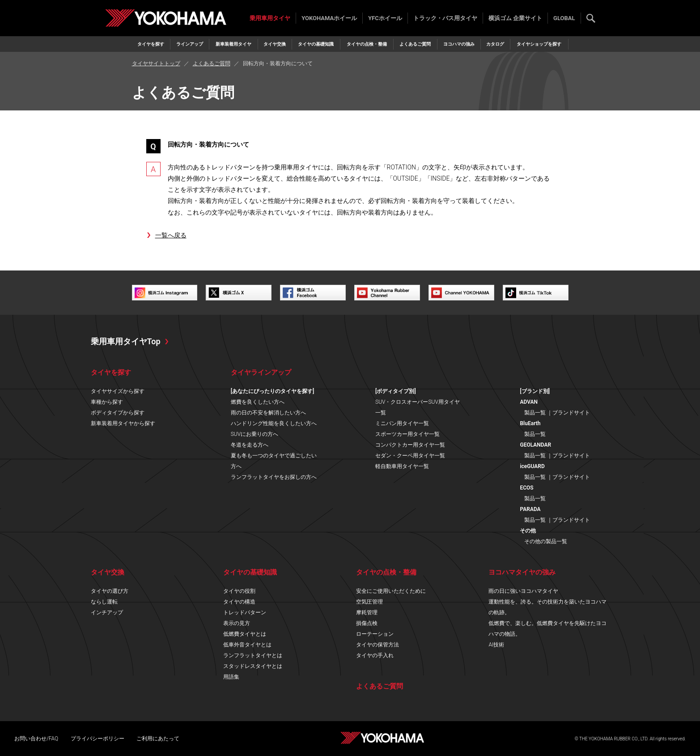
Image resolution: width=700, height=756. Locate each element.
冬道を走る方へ (250, 445)
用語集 (231, 677)
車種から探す (107, 402)
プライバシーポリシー (98, 739)
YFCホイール (385, 18)
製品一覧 (535, 413)
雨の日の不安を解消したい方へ (268, 413)
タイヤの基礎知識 (316, 44)
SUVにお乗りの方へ (255, 434)
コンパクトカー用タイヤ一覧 (410, 445)
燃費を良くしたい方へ (258, 402)
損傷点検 (367, 623)
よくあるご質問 (415, 44)
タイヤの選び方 (110, 591)
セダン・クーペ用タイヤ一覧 (410, 456)
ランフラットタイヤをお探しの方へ (274, 477)
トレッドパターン (245, 612)
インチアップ (107, 612)
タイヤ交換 (275, 44)
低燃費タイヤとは (245, 634)
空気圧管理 (369, 602)
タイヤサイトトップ (156, 63)
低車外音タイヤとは (247, 645)
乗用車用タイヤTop (126, 341)
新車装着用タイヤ (233, 44)
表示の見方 (237, 623)
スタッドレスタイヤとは (253, 666)
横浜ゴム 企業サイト (515, 18)
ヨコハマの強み (459, 44)
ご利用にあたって (158, 739)
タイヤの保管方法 (378, 645)
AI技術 (496, 645)
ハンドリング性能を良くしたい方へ (274, 423)
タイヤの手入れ (375, 655)
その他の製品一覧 (546, 541)
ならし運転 (104, 602)
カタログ (495, 44)
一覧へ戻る (171, 235)
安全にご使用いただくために (391, 591)
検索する (591, 18)
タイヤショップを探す (539, 44)
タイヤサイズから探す (118, 391)
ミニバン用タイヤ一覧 (402, 423)
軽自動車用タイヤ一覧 (402, 466)
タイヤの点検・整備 (367, 44)
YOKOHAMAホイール (329, 18)
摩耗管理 (367, 612)
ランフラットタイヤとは (253, 655)
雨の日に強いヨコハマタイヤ (523, 591)
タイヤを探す (151, 44)
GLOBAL (564, 18)
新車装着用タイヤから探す (123, 423)
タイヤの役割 (239, 591)
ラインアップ (190, 44)
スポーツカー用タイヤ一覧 (407, 434)
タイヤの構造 (239, 602)
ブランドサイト (571, 413)
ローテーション (375, 634)
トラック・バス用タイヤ (445, 18)
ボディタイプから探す (118, 413)
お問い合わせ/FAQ (36, 739)
